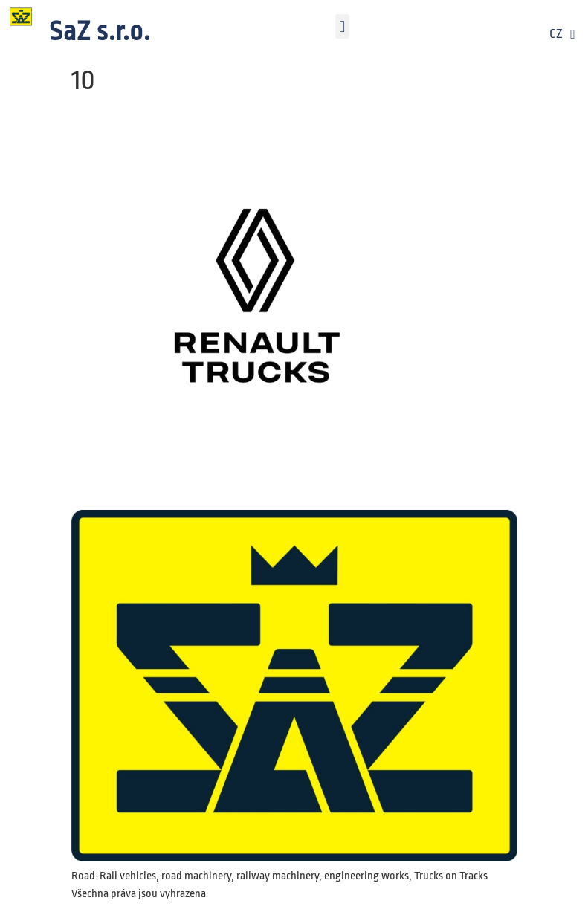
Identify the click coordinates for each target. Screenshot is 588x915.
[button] (342, 26)
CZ (562, 34)
